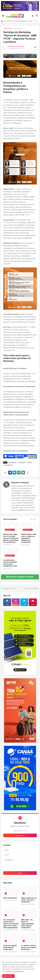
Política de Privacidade (14, 971)
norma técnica (8, 465)
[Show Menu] (3, 16)
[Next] (38, 21)
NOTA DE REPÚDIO (10, 898)
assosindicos (18, 29)
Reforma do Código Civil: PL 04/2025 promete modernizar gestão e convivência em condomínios (11, 538)
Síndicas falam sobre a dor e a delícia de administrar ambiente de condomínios (29, 538)
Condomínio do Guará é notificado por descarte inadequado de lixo (10, 563)
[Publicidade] (20, 56)
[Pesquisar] (37, 16)
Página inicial (8, 29)
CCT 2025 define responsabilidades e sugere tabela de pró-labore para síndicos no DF (18, 21)
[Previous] (35, 21)
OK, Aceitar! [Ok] (8, 976)
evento (29, 462)
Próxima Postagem (31, 588)
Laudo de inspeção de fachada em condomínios (10, 947)
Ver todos (33, 519)
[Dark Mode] (33, 16)
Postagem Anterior (9, 588)
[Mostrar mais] (28, 473)
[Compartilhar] (35, 47)
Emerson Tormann (20, 482)
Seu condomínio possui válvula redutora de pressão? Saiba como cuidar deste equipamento (11, 924)
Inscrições (31, 322)
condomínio (22, 462)
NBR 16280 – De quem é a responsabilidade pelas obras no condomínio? (27, 924)
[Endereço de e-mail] (20, 831)
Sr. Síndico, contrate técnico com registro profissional (29, 947)
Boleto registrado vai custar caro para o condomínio (29, 900)
